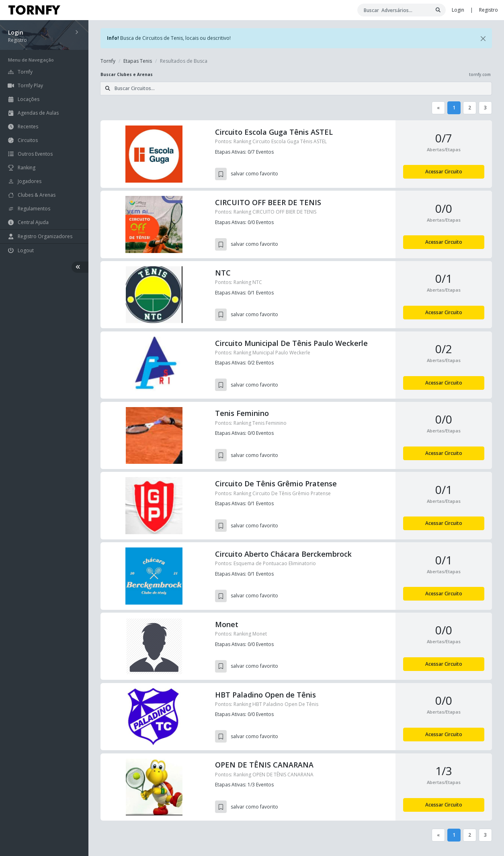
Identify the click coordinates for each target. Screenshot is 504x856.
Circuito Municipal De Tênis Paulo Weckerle (291, 343)
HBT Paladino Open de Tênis (265, 695)
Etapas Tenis (138, 61)
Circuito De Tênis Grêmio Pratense (276, 484)
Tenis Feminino (242, 413)
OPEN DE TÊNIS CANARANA (264, 765)
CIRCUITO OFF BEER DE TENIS (268, 202)
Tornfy (108, 61)
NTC (223, 273)
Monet (227, 624)
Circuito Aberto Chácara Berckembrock (283, 554)
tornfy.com (480, 74)
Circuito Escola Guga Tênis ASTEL (274, 132)
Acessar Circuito (444, 172)
